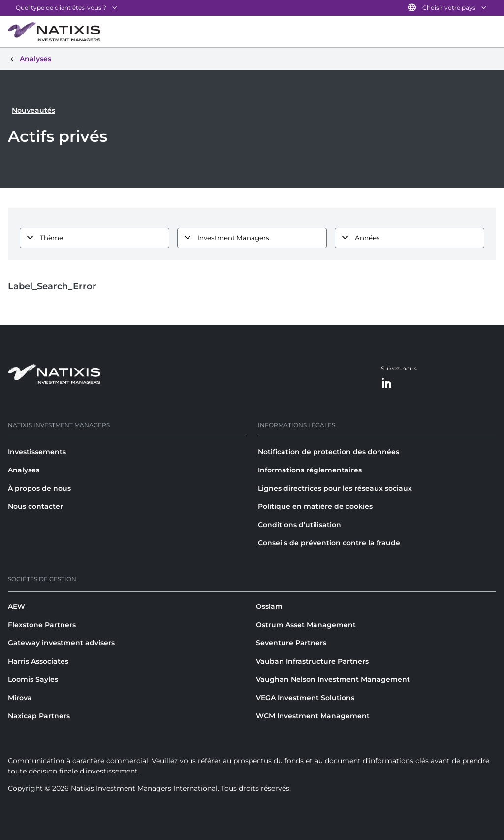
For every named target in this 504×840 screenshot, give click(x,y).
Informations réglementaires (310, 470)
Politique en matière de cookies (315, 506)
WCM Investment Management (313, 716)
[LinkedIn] (387, 384)
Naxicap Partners (39, 716)
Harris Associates (38, 661)
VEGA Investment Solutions (305, 698)
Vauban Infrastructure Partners (312, 661)
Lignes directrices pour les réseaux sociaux (335, 488)
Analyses (24, 470)
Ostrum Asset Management (306, 625)
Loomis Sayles (33, 679)
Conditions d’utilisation (299, 525)
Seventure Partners (291, 643)
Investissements (37, 452)
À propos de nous (39, 488)
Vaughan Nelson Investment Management (333, 679)
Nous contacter (35, 506)
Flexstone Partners (42, 625)
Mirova (20, 698)
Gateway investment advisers (61, 643)
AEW (16, 606)
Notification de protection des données (329, 452)
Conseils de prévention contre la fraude (329, 543)
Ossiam (269, 606)
